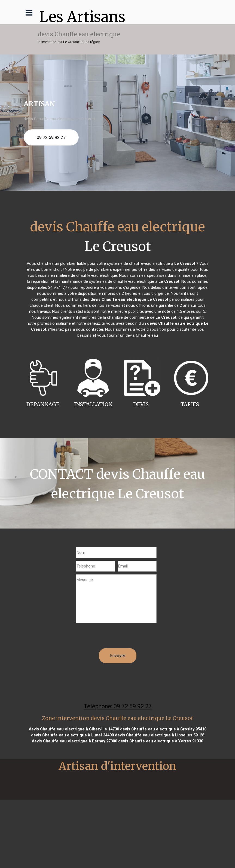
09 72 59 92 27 (51, 137)
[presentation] (117, 638)
